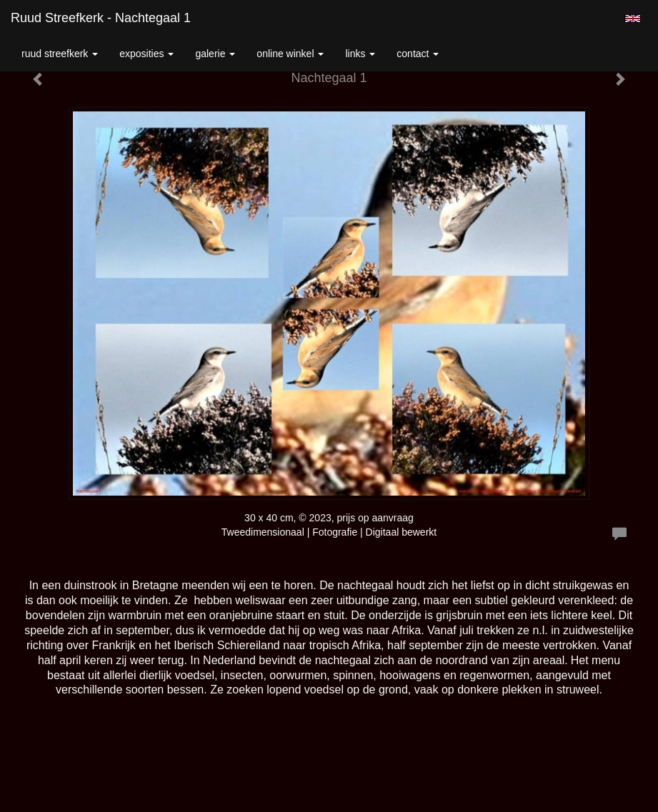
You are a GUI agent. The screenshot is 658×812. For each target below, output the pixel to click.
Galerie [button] (215, 54)
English (633, 19)
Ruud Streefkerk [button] (60, 54)
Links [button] (360, 54)
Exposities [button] (146, 54)
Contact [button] (418, 54)
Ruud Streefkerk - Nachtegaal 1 (101, 18)
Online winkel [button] (290, 54)
